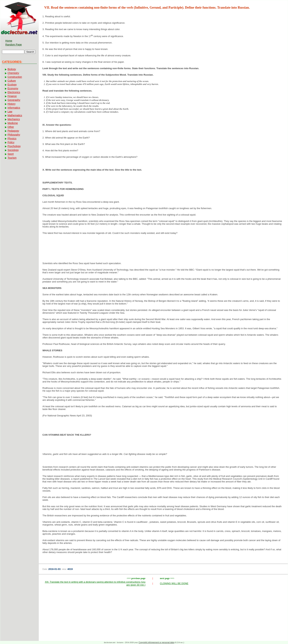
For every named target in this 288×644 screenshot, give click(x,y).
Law (10, 112)
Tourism (12, 158)
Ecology (12, 85)
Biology (12, 69)
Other (11, 127)
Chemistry (13, 73)
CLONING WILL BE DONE (174, 583)
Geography (14, 100)
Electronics (14, 92)
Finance (12, 96)
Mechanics (14, 119)
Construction (15, 77)
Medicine (13, 123)
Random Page (14, 45)
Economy (13, 88)
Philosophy (14, 135)
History (12, 104)
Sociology (13, 150)
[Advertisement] (163, 249)
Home (9, 41)
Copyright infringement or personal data (156, 642)
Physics (12, 138)
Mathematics (15, 115)
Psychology (14, 146)
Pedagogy (13, 131)
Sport (11, 154)
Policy (11, 142)
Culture (12, 81)
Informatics (14, 108)
